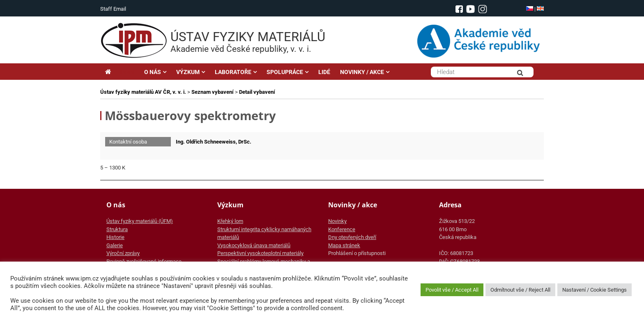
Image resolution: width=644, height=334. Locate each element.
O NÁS (153, 72)
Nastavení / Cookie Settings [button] (595, 290)
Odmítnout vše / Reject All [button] (520, 290)
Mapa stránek (344, 245)
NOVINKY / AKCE (362, 72)
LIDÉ (324, 72)
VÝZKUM (188, 72)
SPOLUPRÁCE (285, 72)
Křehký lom (230, 221)
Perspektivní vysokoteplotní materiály (260, 253)
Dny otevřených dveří (352, 237)
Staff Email (113, 9)
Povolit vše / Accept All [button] (452, 290)
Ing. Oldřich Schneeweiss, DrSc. (214, 142)
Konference (342, 229)
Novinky (337, 221)
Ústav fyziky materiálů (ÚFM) (140, 221)
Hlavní (120, 72)
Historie (115, 237)
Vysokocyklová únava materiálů (254, 245)
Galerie (115, 245)
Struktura (117, 229)
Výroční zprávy (123, 253)
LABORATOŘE (233, 72)
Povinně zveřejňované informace (144, 261)
